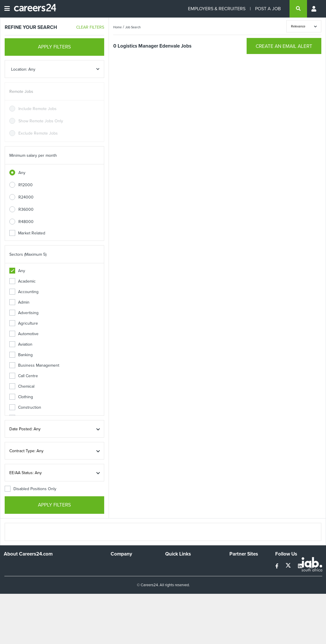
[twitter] (289, 566)
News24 (237, 573)
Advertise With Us (127, 573)
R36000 (26, 209)
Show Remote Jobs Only (41, 121)
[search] (298, 9)
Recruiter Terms (179, 597)
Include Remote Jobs (38, 109)
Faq (169, 605)
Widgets (172, 589)
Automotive (24, 334)
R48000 (26, 222)
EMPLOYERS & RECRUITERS (217, 9)
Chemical (22, 386)
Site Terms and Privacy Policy (191, 581)
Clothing (21, 397)
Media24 (237, 589)
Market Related (27, 233)
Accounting (24, 292)
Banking (21, 355)
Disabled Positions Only (30, 489)
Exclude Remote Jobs (38, 133)
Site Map (173, 573)
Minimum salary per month (33, 155)
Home (117, 27)
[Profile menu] (314, 9)
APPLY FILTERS (54, 47)
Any (22, 173)
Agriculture (24, 323)
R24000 (26, 197)
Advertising (24, 313)
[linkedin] (301, 566)
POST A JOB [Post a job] (268, 9)
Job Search (133, 27)
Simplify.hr (238, 565)
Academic (22, 281)
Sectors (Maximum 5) (28, 254)
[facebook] (277, 566)
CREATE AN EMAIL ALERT (284, 46)
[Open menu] (7, 9)
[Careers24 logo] (33, 9)
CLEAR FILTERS (90, 27)
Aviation (21, 344)
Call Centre (24, 376)
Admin (19, 302)
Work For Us (122, 565)
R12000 (26, 185)
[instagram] (312, 566)
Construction (25, 407)
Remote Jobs (21, 92)
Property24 (239, 581)
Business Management (34, 365)
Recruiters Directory (183, 565)
